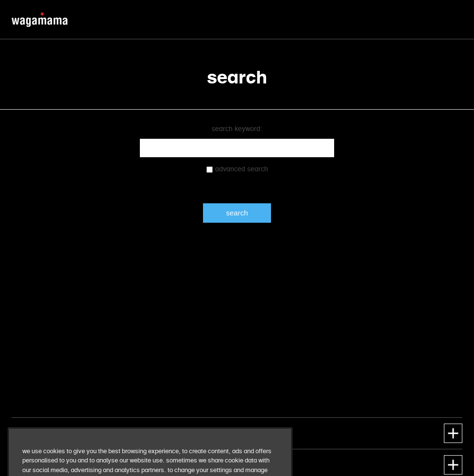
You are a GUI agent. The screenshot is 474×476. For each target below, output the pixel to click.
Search (237, 213)
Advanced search (242, 169)
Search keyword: (237, 129)
